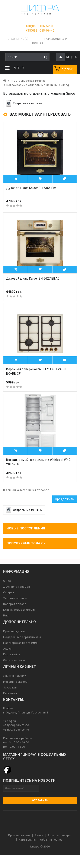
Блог (7, 615)
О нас (7, 581)
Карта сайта (12, 654)
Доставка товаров (17, 587)
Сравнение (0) (18, 39)
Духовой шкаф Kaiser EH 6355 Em (31, 188)
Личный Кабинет (15, 676)
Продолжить (65, 499)
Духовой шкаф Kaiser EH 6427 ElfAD (33, 279)
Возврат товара (15, 604)
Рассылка (10, 693)
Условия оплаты (15, 598)
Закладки (10, 687)
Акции (7, 649)
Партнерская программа (20, 643)
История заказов (15, 682)
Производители (55, 39)
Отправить (40, 800)
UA (75, 57)
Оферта (9, 592)
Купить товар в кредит (19, 610)
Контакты (40, 43)
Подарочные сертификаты (22, 637)
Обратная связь (14, 660)
